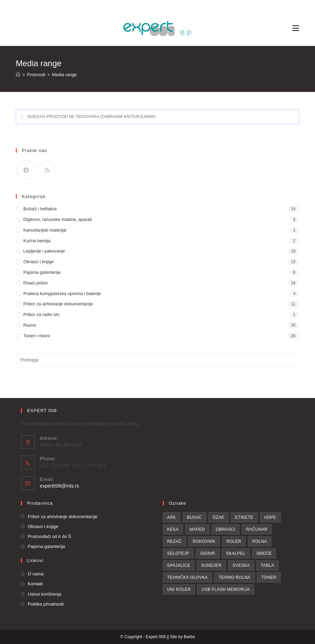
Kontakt (35, 584)
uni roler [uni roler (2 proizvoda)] (179, 589)
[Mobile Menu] (296, 28)
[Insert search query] (157, 360)
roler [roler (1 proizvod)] (234, 541)
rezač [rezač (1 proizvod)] (175, 541)
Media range (64, 75)
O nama (36, 574)
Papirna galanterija (42, 272)
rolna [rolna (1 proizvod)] (260, 541)
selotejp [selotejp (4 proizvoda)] (178, 553)
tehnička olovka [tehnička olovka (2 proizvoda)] (188, 577)
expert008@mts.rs (59, 486)
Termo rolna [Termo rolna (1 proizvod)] (234, 577)
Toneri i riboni (37, 336)
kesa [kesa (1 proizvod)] (173, 529)
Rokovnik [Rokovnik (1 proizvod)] (204, 541)
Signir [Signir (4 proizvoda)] (208, 553)
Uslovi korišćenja (45, 594)
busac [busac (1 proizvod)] (194, 517)
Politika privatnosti (46, 604)
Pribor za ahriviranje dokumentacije (63, 517)
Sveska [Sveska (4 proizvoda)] (241, 565)
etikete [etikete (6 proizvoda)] (244, 517)
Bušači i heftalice (40, 209)
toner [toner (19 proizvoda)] (269, 577)
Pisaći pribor (36, 283)
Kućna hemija (37, 241)
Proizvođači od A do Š (49, 536)
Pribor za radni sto (41, 314)
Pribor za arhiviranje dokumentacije (58, 304)
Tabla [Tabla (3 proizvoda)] (268, 565)
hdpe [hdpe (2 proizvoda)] (270, 517)
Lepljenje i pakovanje (44, 251)
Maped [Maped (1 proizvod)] (197, 529)
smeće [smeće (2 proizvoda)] (264, 553)
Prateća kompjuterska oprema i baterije (62, 294)
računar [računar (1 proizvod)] (257, 529)
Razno (30, 325)
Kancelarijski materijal (45, 230)
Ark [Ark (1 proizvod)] (172, 517)
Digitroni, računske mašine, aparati (58, 219)
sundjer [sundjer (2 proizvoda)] (211, 565)
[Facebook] (26, 170)
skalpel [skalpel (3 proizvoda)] (236, 553)
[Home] (18, 75)
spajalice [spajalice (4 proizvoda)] (179, 565)
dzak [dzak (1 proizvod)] (219, 517)
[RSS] (47, 170)
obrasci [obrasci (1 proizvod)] (226, 529)
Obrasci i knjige (39, 262)
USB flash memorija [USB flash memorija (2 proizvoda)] (226, 589)
